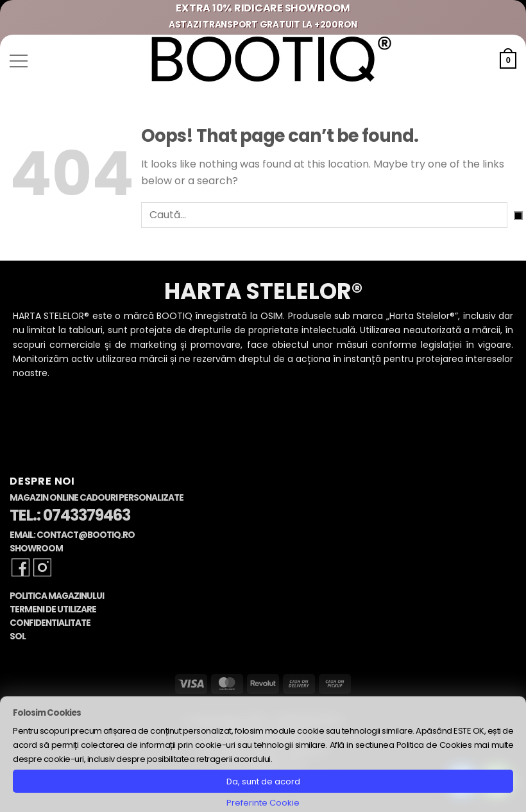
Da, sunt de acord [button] (263, 782)
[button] (19, 61)
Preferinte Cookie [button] (263, 803)
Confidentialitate (50, 623)
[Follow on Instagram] (42, 567)
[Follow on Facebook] (21, 567)
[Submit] (518, 216)
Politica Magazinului (57, 596)
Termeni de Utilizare (53, 609)
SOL (18, 636)
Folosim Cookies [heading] (47, 713)
